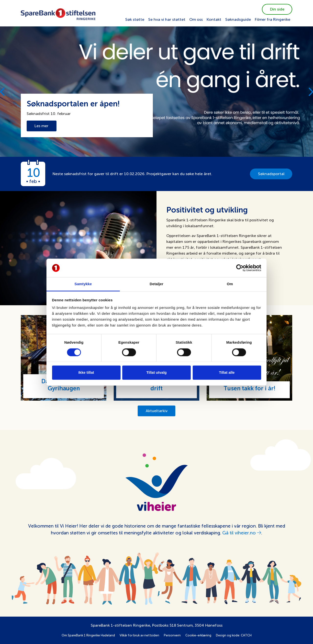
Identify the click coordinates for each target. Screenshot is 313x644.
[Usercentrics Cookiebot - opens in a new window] (240, 268)
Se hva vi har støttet (167, 19)
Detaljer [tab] (156, 284)
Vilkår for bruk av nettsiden (139, 635)
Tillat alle (227, 373)
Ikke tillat (86, 373)
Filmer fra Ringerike (273, 19)
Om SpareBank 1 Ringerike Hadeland (88, 635)
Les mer (41, 126)
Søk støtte (135, 19)
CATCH (246, 635)
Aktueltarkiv (157, 411)
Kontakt (214, 19)
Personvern (172, 635)
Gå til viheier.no (242, 533)
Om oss (196, 19)
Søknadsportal (271, 174)
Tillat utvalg (156, 373)
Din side (277, 9)
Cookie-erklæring (198, 635)
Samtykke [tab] (83, 284)
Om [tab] (230, 284)
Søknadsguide (238, 19)
